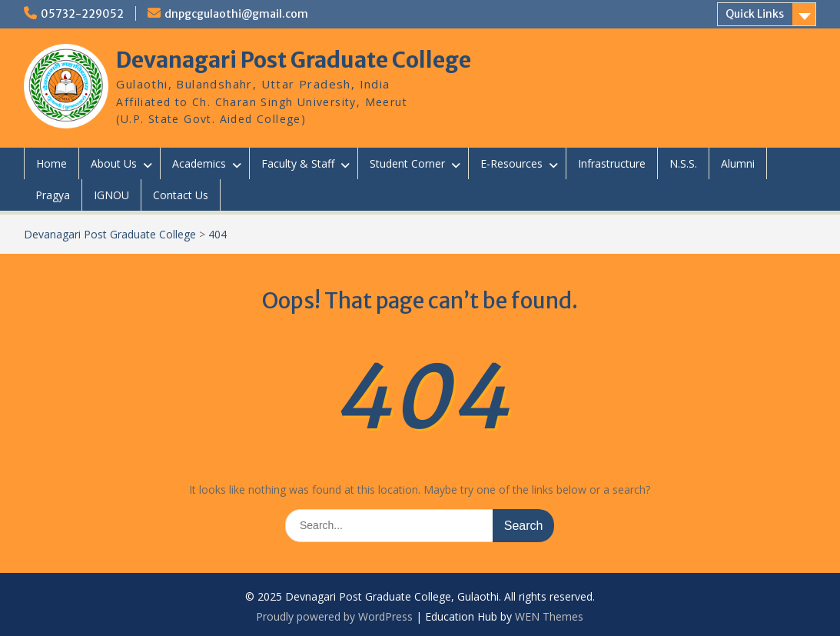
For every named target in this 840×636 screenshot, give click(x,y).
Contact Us (181, 195)
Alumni (738, 163)
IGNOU (111, 195)
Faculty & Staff (298, 163)
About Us (114, 163)
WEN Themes (549, 616)
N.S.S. (683, 163)
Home (51, 163)
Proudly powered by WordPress (334, 616)
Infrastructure (612, 163)
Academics (199, 163)
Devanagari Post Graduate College (294, 60)
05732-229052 (82, 14)
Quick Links (755, 14)
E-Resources (511, 163)
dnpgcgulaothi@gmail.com (236, 14)
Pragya (53, 195)
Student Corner (407, 163)
